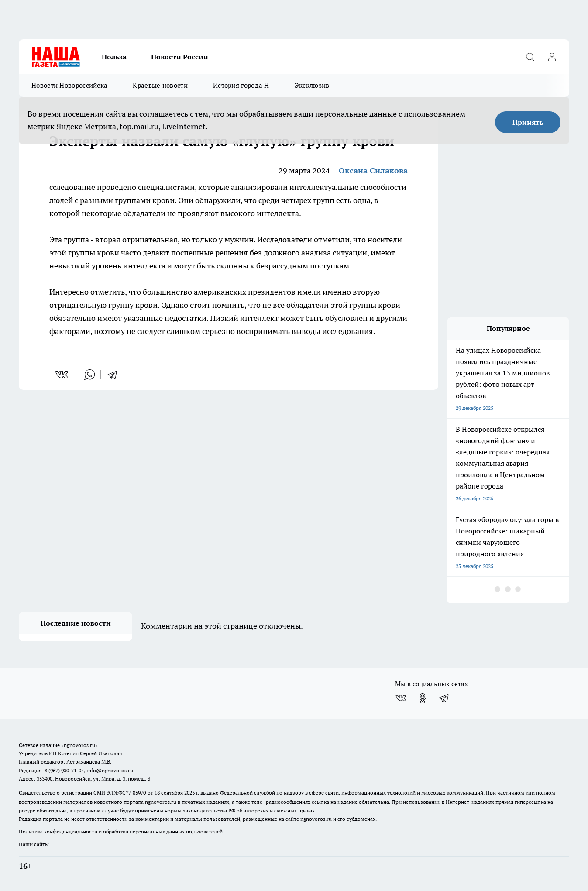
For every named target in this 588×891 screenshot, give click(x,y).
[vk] (63, 375)
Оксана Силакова (373, 170)
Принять (528, 122)
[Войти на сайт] (552, 57)
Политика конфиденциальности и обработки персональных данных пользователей (121, 831)
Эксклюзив (312, 85)
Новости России (180, 57)
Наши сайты (34, 844)
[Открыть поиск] (530, 57)
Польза (114, 57)
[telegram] (115, 375)
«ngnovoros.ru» (79, 745)
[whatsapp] (89, 375)
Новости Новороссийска (69, 85)
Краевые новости (160, 85)
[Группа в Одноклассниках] (423, 698)
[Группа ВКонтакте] (401, 698)
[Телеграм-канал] (444, 698)
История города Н (241, 85)
